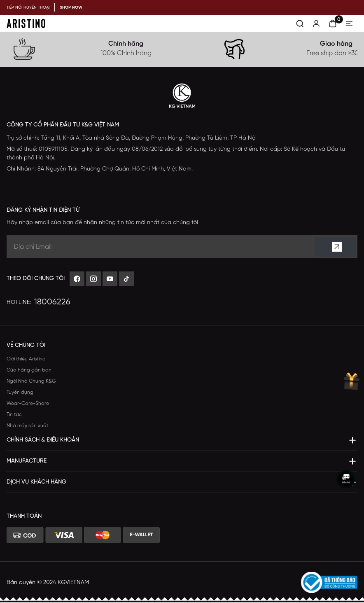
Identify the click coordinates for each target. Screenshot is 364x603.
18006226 (52, 302)
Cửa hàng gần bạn (29, 370)
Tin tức (14, 415)
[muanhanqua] (351, 382)
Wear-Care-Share (28, 403)
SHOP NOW (71, 8)
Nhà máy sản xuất (28, 426)
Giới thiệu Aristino (26, 359)
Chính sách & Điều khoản (43, 440)
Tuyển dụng (20, 392)
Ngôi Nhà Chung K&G (31, 381)
